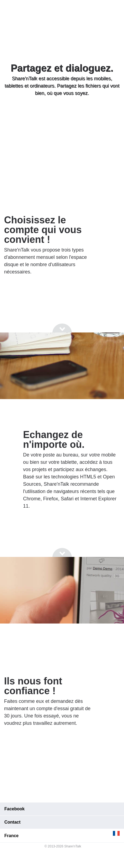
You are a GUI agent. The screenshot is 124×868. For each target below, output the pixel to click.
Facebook (15, 809)
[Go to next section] (62, 114)
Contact (12, 822)
